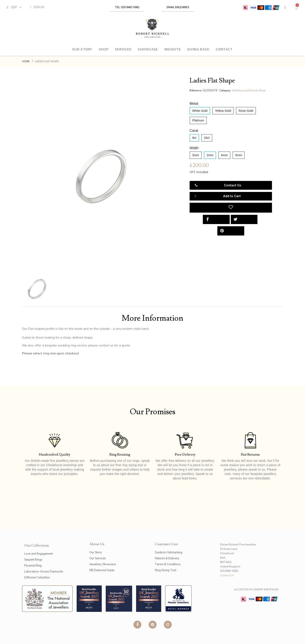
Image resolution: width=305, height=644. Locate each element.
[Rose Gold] (246, 111)
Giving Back (198, 49)
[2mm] (210, 155)
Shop (104, 49)
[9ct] (194, 138)
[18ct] (207, 138)
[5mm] (239, 155)
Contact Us (227, 575)
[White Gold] (200, 111)
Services (123, 49)
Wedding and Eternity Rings (249, 90)
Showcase (148, 49)
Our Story (82, 49)
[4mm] (224, 155)
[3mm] (196, 155)
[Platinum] (198, 120)
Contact (224, 49)
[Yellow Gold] (223, 111)
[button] (127, 7)
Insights (173, 49)
